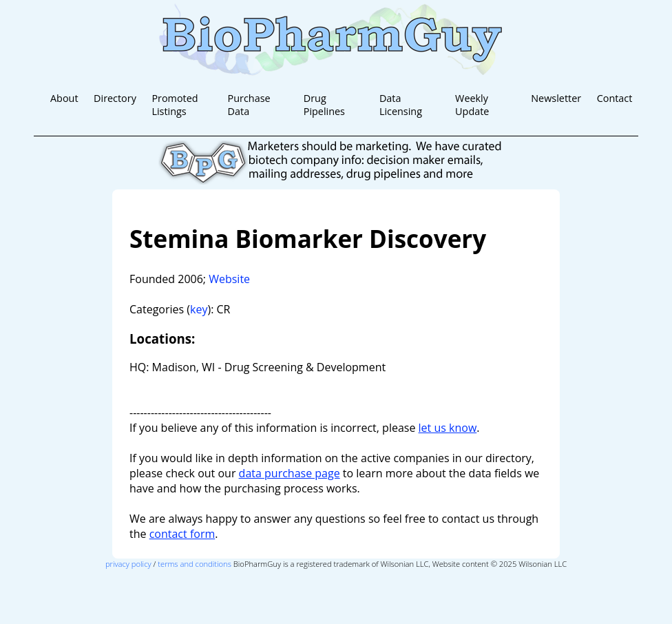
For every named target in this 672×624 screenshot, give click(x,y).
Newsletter (556, 98)
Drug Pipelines (324, 105)
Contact (615, 98)
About (64, 98)
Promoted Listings (175, 105)
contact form (182, 534)
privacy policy (128, 564)
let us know (448, 428)
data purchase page (290, 473)
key (199, 309)
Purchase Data (249, 105)
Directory (115, 98)
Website (229, 279)
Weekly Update (472, 105)
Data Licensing (401, 105)
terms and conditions (195, 564)
